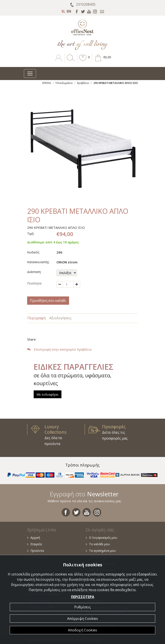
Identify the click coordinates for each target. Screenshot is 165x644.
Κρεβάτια (83, 83)
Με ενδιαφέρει (48, 394)
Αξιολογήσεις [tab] (60, 318)
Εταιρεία (35, 544)
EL (64, 11)
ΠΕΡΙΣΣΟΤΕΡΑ (83, 597)
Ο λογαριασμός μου (101, 538)
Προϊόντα (35, 551)
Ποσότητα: (35, 283)
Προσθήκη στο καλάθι (48, 301)
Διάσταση (34, 272)
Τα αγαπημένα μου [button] (101, 551)
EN (69, 11)
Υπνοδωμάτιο (64, 83)
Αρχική (34, 538)
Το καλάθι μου (98, 544)
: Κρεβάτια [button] (59, 349)
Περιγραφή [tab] (36, 318)
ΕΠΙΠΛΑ (47, 83)
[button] (83, 61)
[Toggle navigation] (30, 74)
